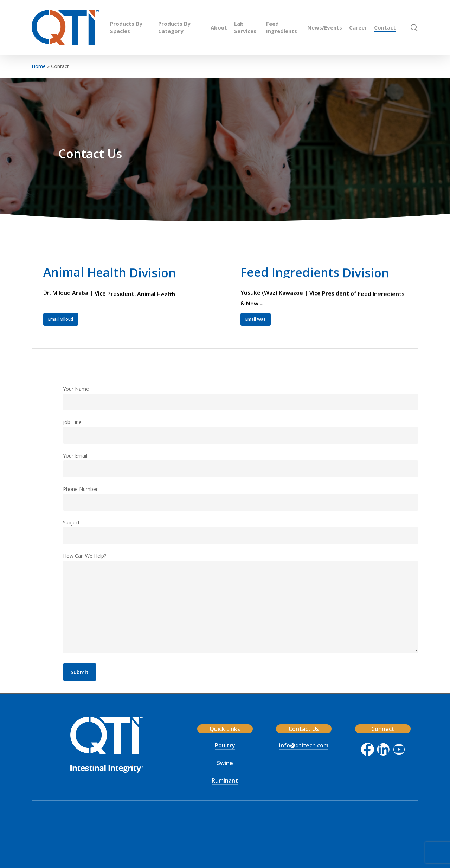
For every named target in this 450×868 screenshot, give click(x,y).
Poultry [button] (225, 745)
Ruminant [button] (225, 780)
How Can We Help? (241, 604)
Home (39, 66)
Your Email (241, 465)
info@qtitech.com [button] (304, 745)
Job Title (241, 431)
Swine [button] (225, 763)
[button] (61, 327)
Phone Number (241, 498)
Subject (241, 532)
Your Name (241, 398)
